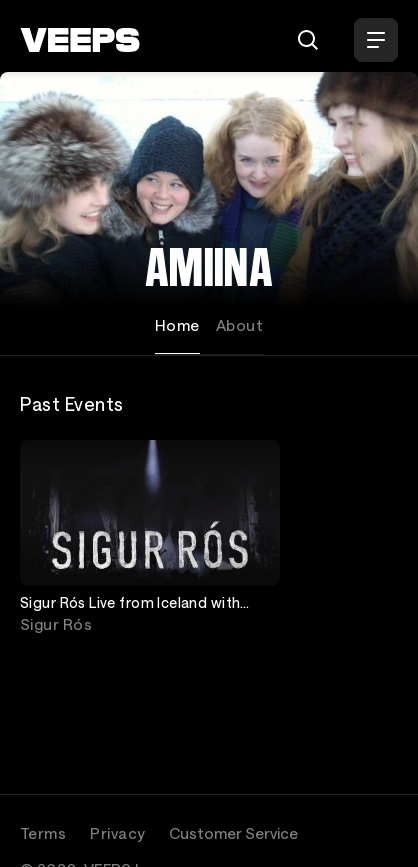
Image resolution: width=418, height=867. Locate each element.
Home (177, 325)
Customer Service (233, 833)
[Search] (308, 40)
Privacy (117, 833)
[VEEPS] (80, 40)
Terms (43, 833)
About (239, 325)
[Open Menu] (376, 40)
